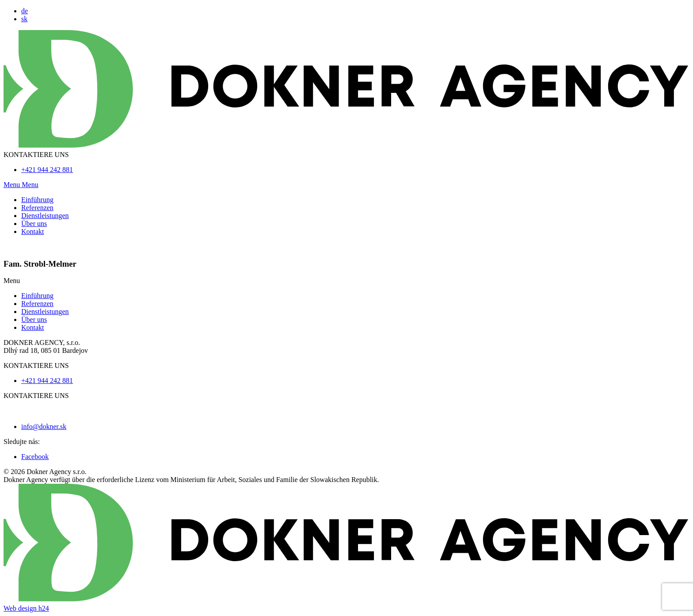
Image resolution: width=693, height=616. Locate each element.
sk (24, 19)
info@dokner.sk (44, 427)
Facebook (35, 457)
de (25, 11)
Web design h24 (26, 608)
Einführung (37, 200)
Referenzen (37, 208)
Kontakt (33, 231)
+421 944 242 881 (47, 170)
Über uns (34, 224)
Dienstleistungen (45, 216)
